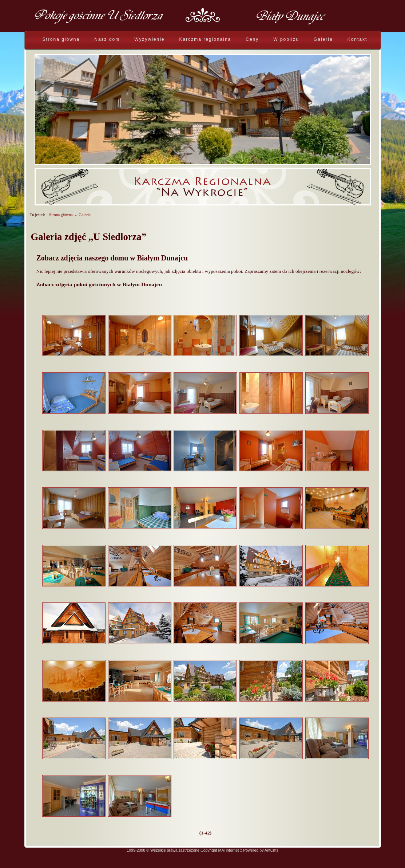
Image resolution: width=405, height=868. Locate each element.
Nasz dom (107, 39)
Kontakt (358, 39)
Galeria (323, 39)
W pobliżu (286, 39)
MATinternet (229, 850)
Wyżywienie (149, 39)
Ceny (252, 39)
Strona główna (61, 39)
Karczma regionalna (205, 39)
